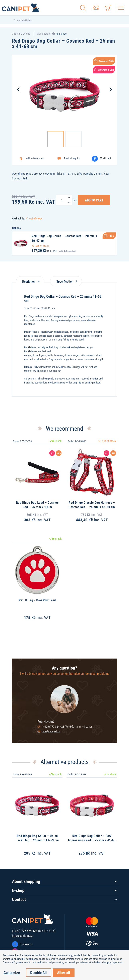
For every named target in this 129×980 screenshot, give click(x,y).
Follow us (27, 944)
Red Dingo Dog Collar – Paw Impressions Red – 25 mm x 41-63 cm (92, 840)
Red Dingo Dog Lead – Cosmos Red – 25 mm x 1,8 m (37, 505)
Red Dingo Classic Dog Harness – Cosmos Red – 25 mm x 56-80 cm (92, 505)
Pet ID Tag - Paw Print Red (37, 600)
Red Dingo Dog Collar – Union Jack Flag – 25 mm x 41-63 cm (37, 838)
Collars (29, 20)
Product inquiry (72, 158)
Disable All (38, 972)
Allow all (64, 972)
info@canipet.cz (51, 731)
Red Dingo (61, 34)
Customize (12, 972)
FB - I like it (105, 158)
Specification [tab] (66, 281)
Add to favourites (35, 158)
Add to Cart (94, 200)
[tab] (30, 279)
